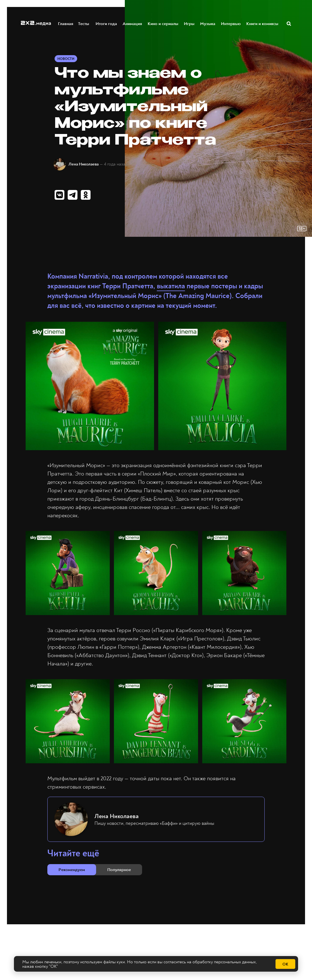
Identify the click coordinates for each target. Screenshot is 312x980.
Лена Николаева (84, 164)
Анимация (133, 23)
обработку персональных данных (224, 962)
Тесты (83, 23)
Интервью (231, 23)
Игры (189, 23)
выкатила (171, 286)
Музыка (208, 23)
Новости (66, 59)
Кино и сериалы (163, 23)
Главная (66, 23)
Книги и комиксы (263, 23)
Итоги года (107, 23)
